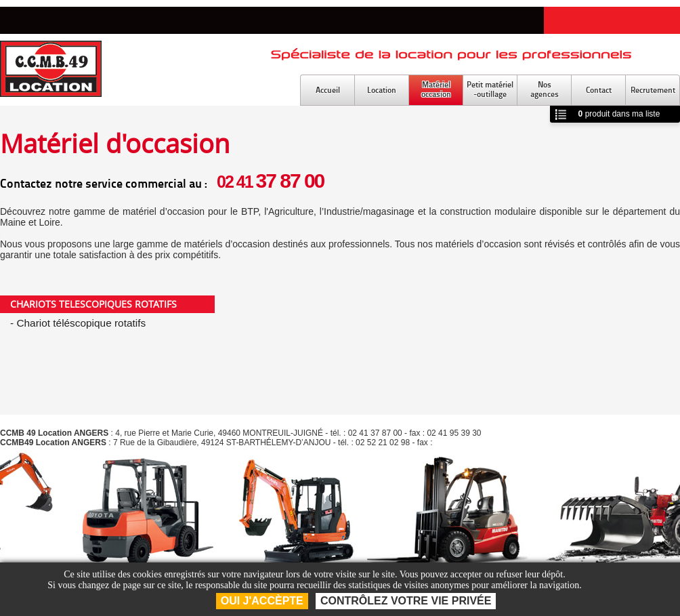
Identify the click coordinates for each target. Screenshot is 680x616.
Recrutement (653, 90)
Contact (599, 90)
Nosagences (545, 89)
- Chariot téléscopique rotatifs (78, 323)
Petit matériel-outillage (490, 89)
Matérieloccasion (436, 89)
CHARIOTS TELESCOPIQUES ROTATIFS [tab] (93, 304)
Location (382, 90)
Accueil (328, 90)
